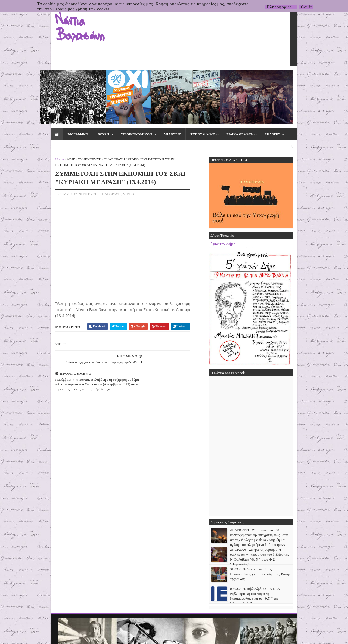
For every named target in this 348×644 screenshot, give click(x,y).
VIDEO (96, 90)
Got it (307, 7)
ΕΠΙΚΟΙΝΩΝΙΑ (266, 77)
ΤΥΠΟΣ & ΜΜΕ (165, 77)
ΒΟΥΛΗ (66, 77)
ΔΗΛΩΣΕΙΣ (135, 77)
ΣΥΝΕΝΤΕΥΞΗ (53, 90)
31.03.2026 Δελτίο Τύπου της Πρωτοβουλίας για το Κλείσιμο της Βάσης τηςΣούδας (297, 505)
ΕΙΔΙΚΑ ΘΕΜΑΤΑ (202, 77)
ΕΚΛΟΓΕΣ (235, 77)
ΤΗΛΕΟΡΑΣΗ (78, 90)
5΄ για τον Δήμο (259, 175)
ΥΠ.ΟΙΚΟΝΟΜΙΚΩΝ (99, 77)
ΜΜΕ (34, 90)
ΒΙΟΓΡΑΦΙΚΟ (41, 77)
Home (23, 90)
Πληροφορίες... (281, 7)
